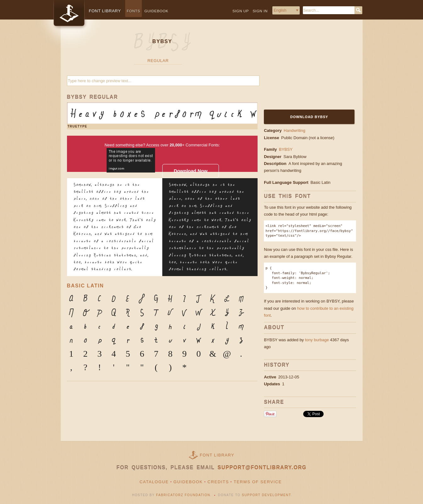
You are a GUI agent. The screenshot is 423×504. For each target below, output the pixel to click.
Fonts (134, 11)
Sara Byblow (295, 157)
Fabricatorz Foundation (183, 495)
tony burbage (317, 340)
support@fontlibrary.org (262, 468)
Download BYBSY (309, 117)
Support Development (266, 495)
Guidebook (156, 11)
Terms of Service (258, 482)
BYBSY (286, 149)
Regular (158, 61)
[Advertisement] (303, 68)
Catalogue (154, 482)
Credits (218, 482)
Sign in (260, 11)
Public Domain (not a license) (308, 138)
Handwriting (295, 130)
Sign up (241, 11)
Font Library (217, 455)
